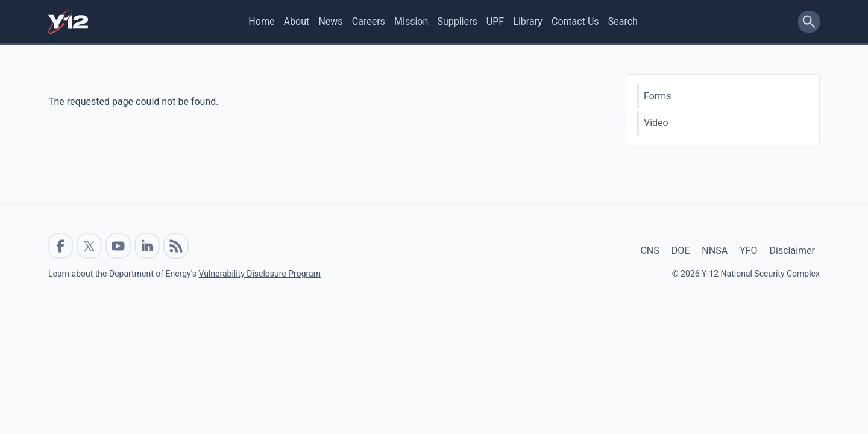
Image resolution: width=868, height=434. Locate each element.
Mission (411, 21)
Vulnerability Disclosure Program (259, 274)
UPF (495, 21)
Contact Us (575, 21)
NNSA (715, 250)
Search (623, 21)
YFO (748, 250)
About (297, 21)
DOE (681, 250)
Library (527, 21)
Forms (658, 96)
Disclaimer (792, 250)
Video (656, 123)
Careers (369, 21)
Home (261, 21)
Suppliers (457, 21)
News (330, 21)
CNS (649, 250)
